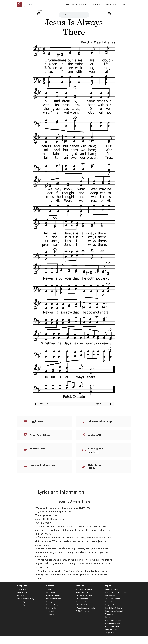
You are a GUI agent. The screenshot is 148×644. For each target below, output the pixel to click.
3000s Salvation (82, 599)
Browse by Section (24, 602)
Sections (80, 586)
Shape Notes (110, 632)
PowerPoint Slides (40, 435)
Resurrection (110, 596)
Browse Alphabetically (26, 599)
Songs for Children (113, 605)
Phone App (96, 4)
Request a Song (52, 605)
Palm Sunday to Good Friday (116, 592)
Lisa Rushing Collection (114, 608)
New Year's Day (111, 629)
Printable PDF (37, 449)
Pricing (49, 602)
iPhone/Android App (100, 421)
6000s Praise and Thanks (85, 608)
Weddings (109, 614)
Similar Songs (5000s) (94, 466)
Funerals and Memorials (114, 611)
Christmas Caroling (113, 623)
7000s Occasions (82, 611)
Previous (43, 404)
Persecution (110, 602)
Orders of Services (54, 599)
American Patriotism (113, 620)
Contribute (50, 611)
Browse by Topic (23, 605)
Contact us (50, 614)
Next (98, 404)
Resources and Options (75, 4)
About (49, 589)
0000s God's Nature (84, 589)
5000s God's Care (83, 605)
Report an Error (52, 608)
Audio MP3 (94, 435)
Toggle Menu (37, 421)
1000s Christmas (82, 592)
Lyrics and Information (42, 465)
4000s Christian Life (83, 602)
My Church (21, 596)
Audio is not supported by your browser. (74, 15)
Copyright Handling (54, 596)
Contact (124, 4)
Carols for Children (113, 626)
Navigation (110, 4)
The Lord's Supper (112, 599)
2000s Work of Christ (84, 596)
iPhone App (22, 589)
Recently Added (111, 589)
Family (108, 617)
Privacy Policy (52, 592)
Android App (22, 592)
